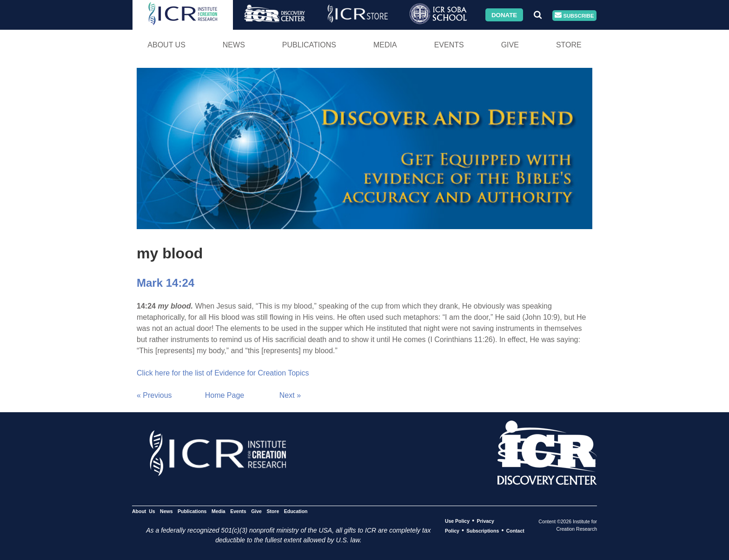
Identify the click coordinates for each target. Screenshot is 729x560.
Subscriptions (483, 531)
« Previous (154, 395)
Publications (309, 45)
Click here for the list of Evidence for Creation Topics (223, 373)
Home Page (225, 395)
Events (449, 45)
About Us (166, 45)
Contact (515, 531)
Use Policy (457, 521)
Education (296, 511)
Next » (290, 395)
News (234, 45)
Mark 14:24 (166, 283)
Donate (504, 15)
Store (569, 45)
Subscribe (574, 16)
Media (385, 45)
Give (510, 45)
